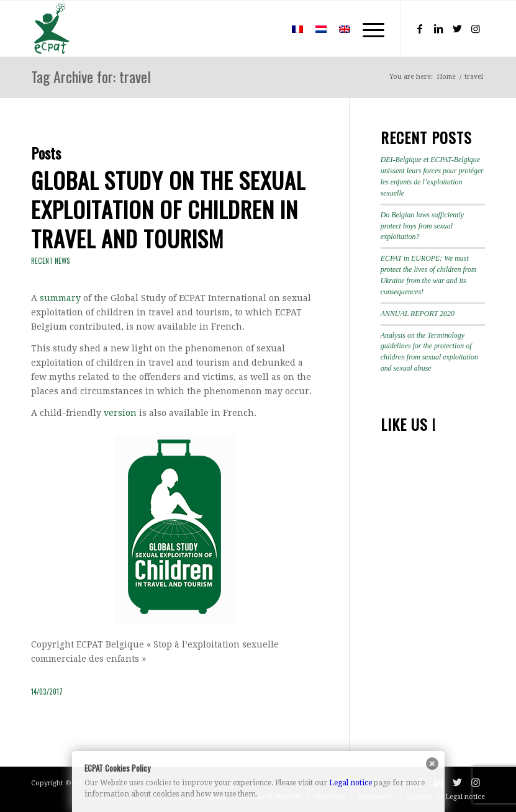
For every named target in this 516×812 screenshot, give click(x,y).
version (120, 413)
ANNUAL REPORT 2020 (418, 314)
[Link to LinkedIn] (438, 29)
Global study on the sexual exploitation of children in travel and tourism (168, 209)
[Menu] (367, 29)
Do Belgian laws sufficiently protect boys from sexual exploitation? (422, 226)
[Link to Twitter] (457, 29)
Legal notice (351, 783)
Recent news (51, 261)
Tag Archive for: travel (91, 76)
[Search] (267, 29)
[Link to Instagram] (476, 29)
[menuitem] (267, 29)
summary (60, 298)
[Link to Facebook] (420, 29)
